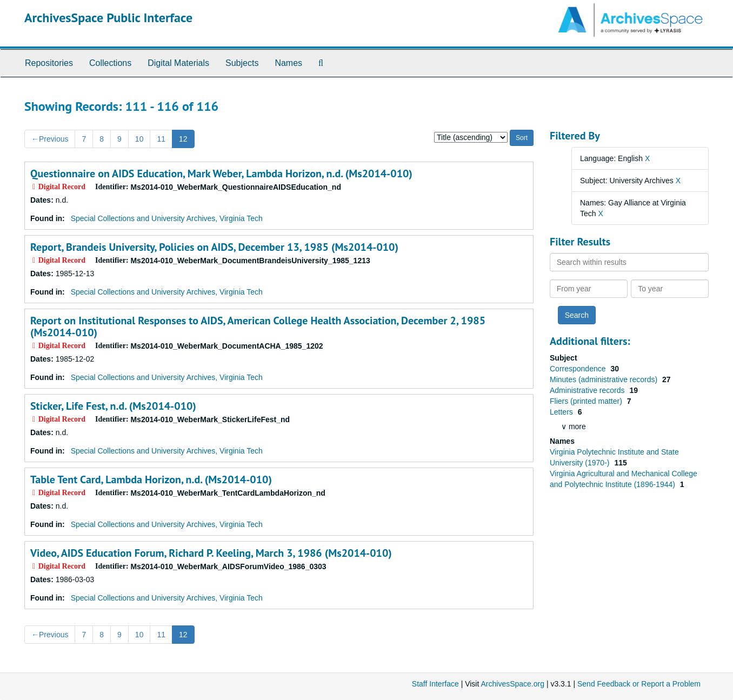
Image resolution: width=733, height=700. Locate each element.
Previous (50, 139)
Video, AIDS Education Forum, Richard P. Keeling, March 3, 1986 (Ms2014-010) (211, 553)
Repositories (49, 63)
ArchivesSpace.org (512, 684)
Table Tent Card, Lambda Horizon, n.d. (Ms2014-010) (151, 479)
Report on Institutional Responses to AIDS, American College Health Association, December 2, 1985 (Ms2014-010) (258, 326)
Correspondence (579, 369)
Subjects (242, 63)
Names (288, 63)
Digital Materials (178, 63)
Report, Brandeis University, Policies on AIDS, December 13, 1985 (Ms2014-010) (214, 247)
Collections (110, 63)
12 (183, 139)
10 (139, 139)
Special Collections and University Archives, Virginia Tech (167, 218)
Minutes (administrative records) (605, 379)
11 (161, 139)
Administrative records (588, 390)
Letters (562, 412)
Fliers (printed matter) (587, 401)
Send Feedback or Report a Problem (639, 684)
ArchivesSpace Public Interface (108, 18)
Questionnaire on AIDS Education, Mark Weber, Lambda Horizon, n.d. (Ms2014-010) (221, 174)
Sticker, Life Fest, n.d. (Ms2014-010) (113, 406)
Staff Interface (435, 684)
